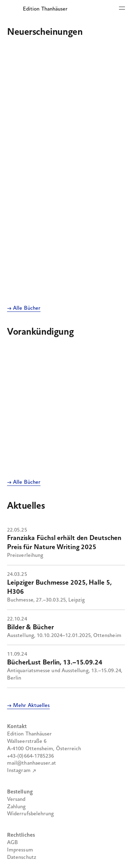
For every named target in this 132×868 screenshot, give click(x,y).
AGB (12, 843)
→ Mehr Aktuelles (28, 706)
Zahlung (17, 807)
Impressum (20, 850)
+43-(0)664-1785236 (30, 756)
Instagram (19, 771)
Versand (16, 799)
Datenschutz (22, 857)
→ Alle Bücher (24, 308)
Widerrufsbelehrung (30, 814)
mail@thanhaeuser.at (32, 763)
